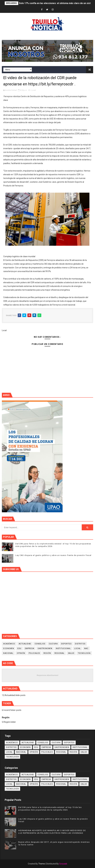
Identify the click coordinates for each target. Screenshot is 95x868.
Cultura (53, 644)
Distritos (80, 644)
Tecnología (84, 653)
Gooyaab (63, 864)
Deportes (66, 644)
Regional (59, 653)
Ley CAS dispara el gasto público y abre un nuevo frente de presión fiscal (53, 555)
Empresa (30, 648)
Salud (71, 653)
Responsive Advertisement (47, 675)
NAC (86, 648)
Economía (9, 648)
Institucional (63, 648)
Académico (9, 644)
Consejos (40, 644)
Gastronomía (45, 648)
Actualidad (25, 644)
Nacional (8, 653)
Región (47, 653)
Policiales (34, 653)
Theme (42, 864)
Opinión (21, 653)
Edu (19, 648)
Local (33, 90)
